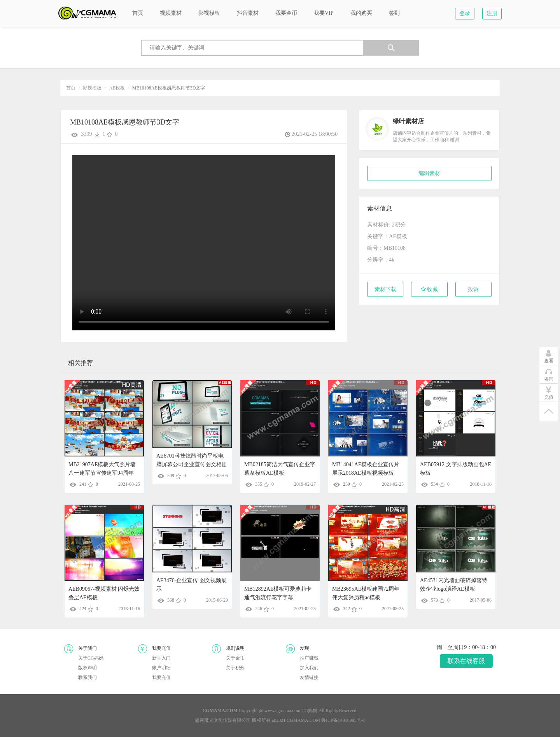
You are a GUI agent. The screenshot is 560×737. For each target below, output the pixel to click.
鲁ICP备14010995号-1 (343, 720)
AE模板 (117, 88)
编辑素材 (429, 173)
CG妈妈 (309, 711)
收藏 (430, 289)
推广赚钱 (309, 658)
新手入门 (161, 658)
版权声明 (87, 668)
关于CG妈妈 (91, 658)
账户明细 (161, 668)
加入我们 (309, 668)
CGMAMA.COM (303, 720)
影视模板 (92, 88)
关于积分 (235, 668)
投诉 (473, 289)
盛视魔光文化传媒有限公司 (223, 720)
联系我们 (87, 677)
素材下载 (385, 289)
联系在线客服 (466, 661)
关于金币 (235, 658)
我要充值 (161, 677)
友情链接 (309, 677)
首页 (71, 88)
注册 (492, 13)
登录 (465, 13)
